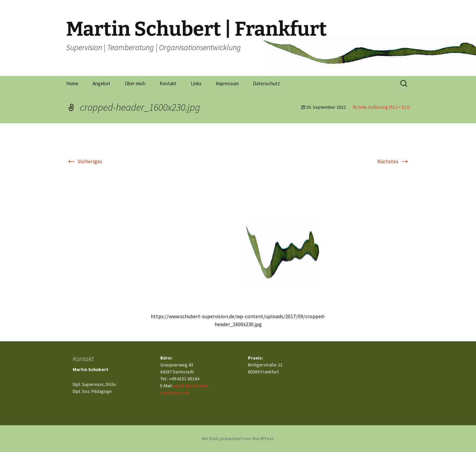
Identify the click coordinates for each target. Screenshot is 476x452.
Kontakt (168, 83)
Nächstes (394, 161)
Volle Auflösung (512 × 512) (384, 107)
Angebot (101, 83)
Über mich (135, 83)
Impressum (227, 83)
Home (72, 83)
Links (196, 83)
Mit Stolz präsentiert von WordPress (238, 438)
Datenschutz (266, 83)
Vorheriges (84, 161)
